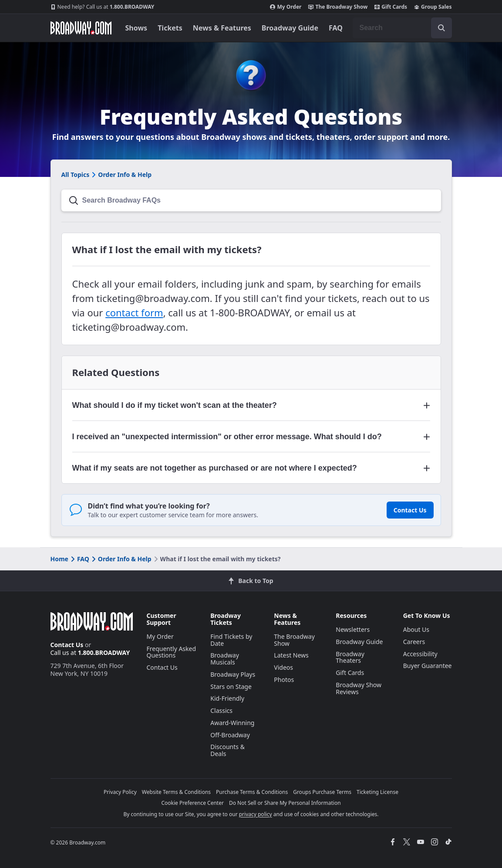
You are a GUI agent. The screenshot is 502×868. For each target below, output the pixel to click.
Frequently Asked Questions (172, 652)
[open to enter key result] (441, 28)
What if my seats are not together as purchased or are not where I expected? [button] (215, 468)
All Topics (76, 175)
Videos (283, 667)
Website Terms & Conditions (176, 792)
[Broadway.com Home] (81, 28)
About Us (416, 629)
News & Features (222, 28)
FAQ (336, 28)
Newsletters (353, 629)
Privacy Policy (120, 792)
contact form (134, 312)
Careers (414, 642)
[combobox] (402, 28)
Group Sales (433, 7)
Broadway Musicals (225, 659)
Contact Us (410, 510)
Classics (221, 710)
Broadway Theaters (350, 657)
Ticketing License (377, 792)
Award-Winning (232, 723)
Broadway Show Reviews (359, 688)
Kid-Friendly (227, 698)
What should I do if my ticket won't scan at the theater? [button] (175, 405)
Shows (136, 28)
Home (59, 559)
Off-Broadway (230, 735)
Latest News (291, 655)
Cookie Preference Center (192, 803)
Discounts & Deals (227, 750)
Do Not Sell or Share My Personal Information (285, 803)
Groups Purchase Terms (322, 792)
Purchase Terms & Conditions (252, 792)
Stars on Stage (231, 687)
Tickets (170, 28)
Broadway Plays (233, 674)
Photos (284, 680)
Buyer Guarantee (428, 666)
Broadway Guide (290, 28)
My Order (286, 7)
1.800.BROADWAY (103, 7)
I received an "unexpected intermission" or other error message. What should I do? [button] (227, 437)
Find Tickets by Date (231, 640)
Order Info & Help (121, 559)
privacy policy (256, 814)
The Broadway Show (338, 7)
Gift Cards (391, 7)
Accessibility (420, 654)
